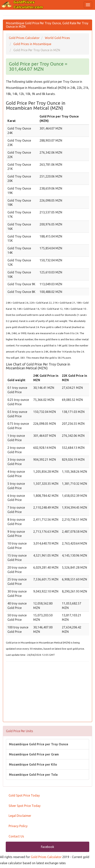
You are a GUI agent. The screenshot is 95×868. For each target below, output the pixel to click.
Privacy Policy (18, 826)
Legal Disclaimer (20, 816)
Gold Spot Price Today (24, 795)
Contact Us (16, 836)
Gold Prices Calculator (46, 857)
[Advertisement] (47, 692)
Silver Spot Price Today (25, 806)
